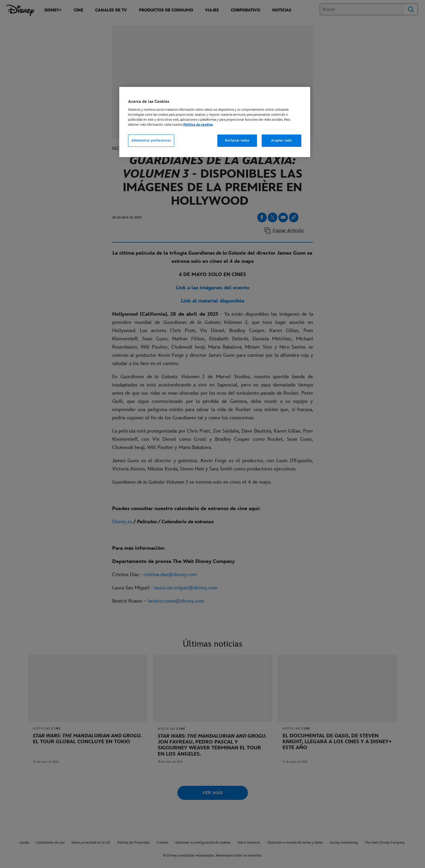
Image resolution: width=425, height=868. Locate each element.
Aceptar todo (282, 141)
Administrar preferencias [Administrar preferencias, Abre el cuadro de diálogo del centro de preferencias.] (151, 141)
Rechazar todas (237, 141)
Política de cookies (198, 125)
